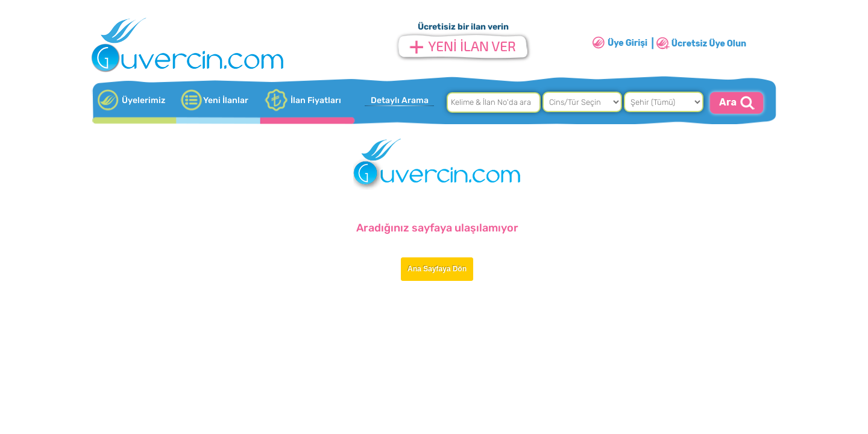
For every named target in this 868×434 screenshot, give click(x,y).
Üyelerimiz (143, 100)
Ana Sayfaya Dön (437, 269)
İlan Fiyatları (316, 100)
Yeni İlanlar (226, 100)
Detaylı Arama (400, 100)
